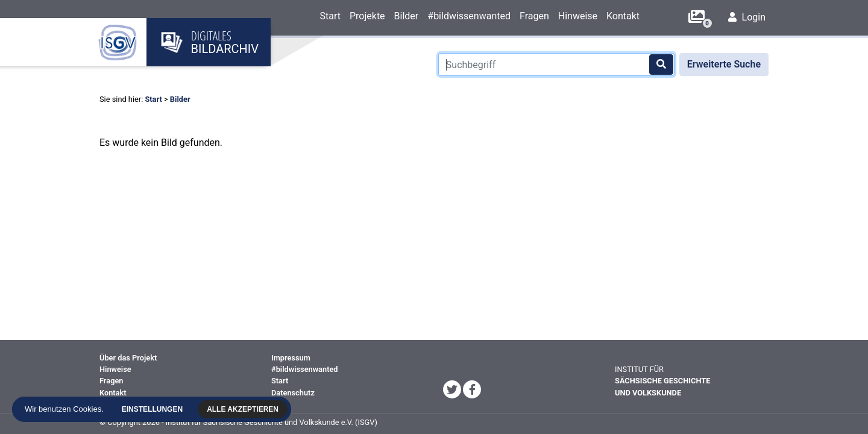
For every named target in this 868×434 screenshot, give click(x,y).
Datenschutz (293, 393)
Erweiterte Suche (724, 64)
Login (747, 17)
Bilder (407, 16)
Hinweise (578, 16)
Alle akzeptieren (244, 409)
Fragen (534, 16)
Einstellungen (153, 409)
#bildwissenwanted (469, 16)
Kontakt (623, 16)
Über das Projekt (128, 358)
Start (330, 16)
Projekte (367, 16)
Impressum (291, 358)
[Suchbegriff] (556, 64)
